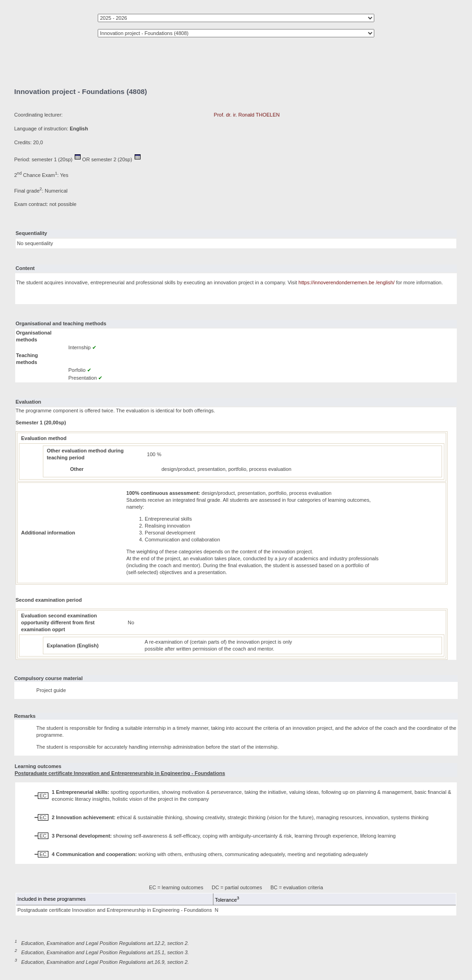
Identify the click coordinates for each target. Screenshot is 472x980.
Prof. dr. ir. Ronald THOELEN (247, 115)
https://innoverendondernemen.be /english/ (347, 282)
